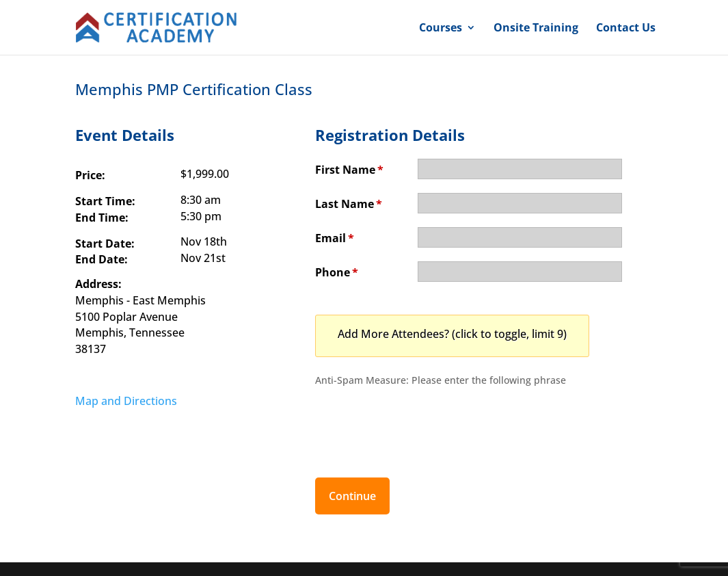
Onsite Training (536, 29)
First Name (349, 170)
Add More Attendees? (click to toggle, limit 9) (452, 334)
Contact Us (626, 29)
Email (335, 238)
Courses (441, 29)
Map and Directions (126, 401)
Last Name (349, 204)
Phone (337, 272)
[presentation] (419, 425)
